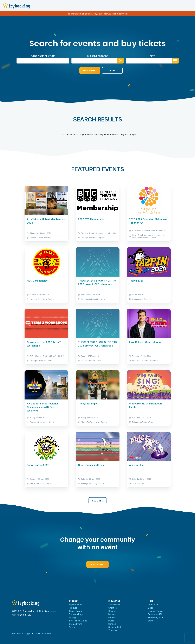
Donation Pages (77, 614)
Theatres (113, 630)
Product (73, 608)
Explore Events (76, 605)
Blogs (151, 608)
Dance (112, 614)
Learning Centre (156, 611)
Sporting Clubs (115, 627)
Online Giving (75, 611)
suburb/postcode (98, 56)
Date (152, 56)
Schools (112, 624)
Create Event (98, 564)
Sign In (72, 627)
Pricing (72, 617)
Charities (113, 608)
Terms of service (43, 634)
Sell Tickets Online (78, 621)
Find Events (86, 70)
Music (111, 621)
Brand (151, 621)
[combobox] (98, 61)
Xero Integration (156, 617)
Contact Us (153, 605)
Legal (28, 634)
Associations (114, 605)
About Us (17, 634)
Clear (109, 71)
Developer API (155, 614)
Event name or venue (43, 56)
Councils (112, 611)
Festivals (112, 617)
